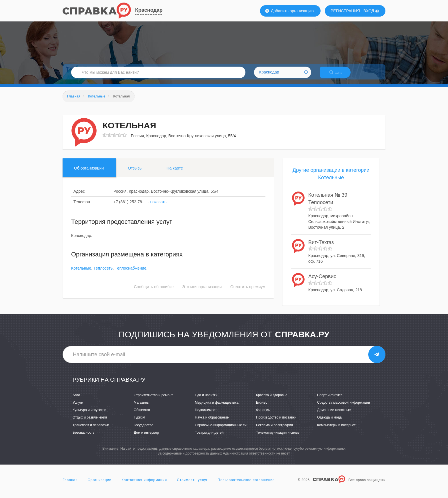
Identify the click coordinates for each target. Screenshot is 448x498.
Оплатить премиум (248, 292)
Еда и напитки (206, 400)
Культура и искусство (89, 415)
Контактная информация (144, 485)
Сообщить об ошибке (154, 292)
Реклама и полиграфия (274, 430)
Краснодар (149, 10)
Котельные (81, 273)
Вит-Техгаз (321, 247)
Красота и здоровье (272, 400)
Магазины (142, 407)
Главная (70, 485)
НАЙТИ (340, 76)
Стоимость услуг (192, 485)
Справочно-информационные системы (226, 430)
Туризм (139, 423)
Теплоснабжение (131, 273)
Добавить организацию (289, 11)
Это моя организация (202, 292)
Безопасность (84, 437)
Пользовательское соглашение (246, 485)
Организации (100, 485)
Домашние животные (334, 415)
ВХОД (371, 11)
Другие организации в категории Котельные (331, 179)
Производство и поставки (276, 423)
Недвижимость (207, 415)
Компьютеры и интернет (336, 430)
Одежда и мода (329, 423)
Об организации (89, 173)
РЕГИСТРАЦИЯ (345, 11)
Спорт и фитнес (330, 400)
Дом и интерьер (146, 437)
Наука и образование (212, 423)
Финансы (263, 415)
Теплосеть (103, 273)
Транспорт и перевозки (91, 430)
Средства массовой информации (344, 407)
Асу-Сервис (322, 281)
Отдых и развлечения (90, 423)
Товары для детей (209, 437)
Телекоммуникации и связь (278, 437)
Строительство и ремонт (153, 400)
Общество (142, 415)
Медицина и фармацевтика (217, 407)
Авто (76, 400)
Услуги (78, 407)
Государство (144, 430)
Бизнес (262, 407)
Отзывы (135, 173)
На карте (175, 173)
